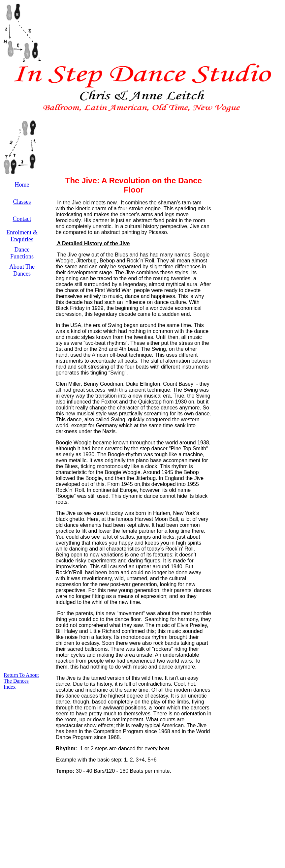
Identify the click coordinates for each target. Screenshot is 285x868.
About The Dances (22, 270)
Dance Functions (22, 253)
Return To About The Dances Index (21, 681)
